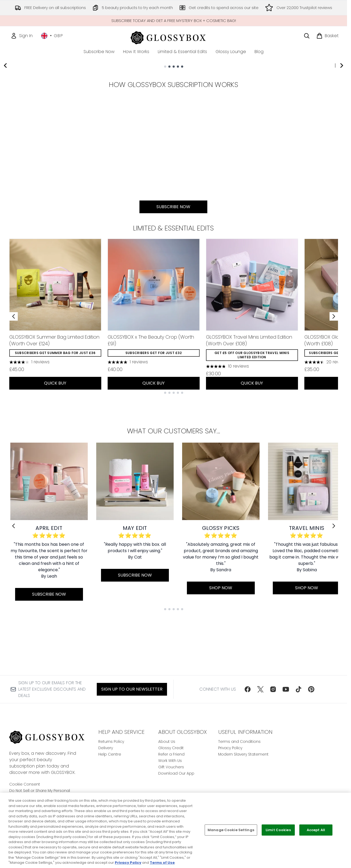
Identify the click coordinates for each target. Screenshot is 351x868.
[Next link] (334, 576)
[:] (60, 213)
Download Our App (176, 773)
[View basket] (327, 36)
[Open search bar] (307, 36)
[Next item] (334, 367)
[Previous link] (14, 576)
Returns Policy (111, 741)
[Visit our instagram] (273, 689)
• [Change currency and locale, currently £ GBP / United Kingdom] (52, 36)
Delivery (106, 748)
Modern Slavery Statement (243, 754)
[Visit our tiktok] (299, 689)
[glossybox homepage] (174, 37)
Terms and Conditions (239, 741)
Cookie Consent (25, 784)
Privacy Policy (230, 748)
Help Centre (110, 754)
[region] (175, 830)
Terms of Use (162, 863)
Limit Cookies (278, 830)
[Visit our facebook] (248, 689)
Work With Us (170, 761)
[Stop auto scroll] (341, 69)
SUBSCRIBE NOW (69, 145)
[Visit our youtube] (286, 689)
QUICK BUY (55, 433)
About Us (167, 741)
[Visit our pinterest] (311, 689)
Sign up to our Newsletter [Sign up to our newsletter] (132, 689)
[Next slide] (341, 120)
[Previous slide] (6, 120)
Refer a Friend (171, 754)
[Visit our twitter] (260, 689)
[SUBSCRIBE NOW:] (174, 213)
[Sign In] (22, 36)
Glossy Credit (171, 748)
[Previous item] (14, 367)
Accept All (316, 830)
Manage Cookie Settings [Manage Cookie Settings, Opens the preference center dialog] (231, 830)
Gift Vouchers (171, 767)
